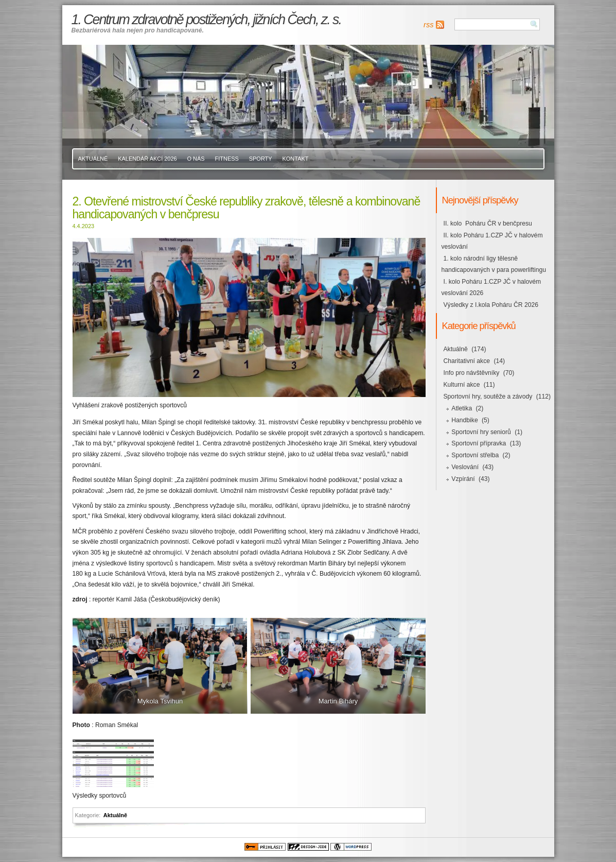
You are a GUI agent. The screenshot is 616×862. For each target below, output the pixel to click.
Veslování (465, 467)
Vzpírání (463, 479)
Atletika (462, 408)
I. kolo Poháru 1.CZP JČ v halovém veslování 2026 (491, 287)
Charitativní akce (467, 361)
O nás (196, 159)
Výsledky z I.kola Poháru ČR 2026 (491, 305)
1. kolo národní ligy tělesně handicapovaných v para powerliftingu (494, 264)
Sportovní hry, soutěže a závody (488, 396)
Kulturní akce (462, 385)
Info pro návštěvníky (472, 373)
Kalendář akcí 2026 (147, 159)
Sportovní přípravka (479, 443)
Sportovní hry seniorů (481, 432)
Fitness (227, 159)
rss (428, 25)
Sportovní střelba (475, 455)
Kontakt (296, 159)
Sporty (261, 159)
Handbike (464, 420)
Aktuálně (93, 159)
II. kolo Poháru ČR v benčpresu (488, 223)
